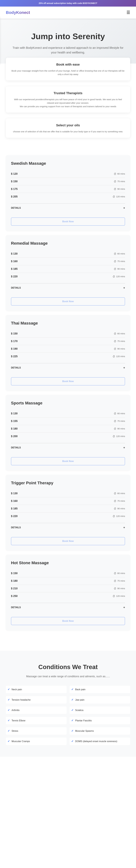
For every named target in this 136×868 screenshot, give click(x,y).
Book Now (68, 221)
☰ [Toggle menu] (128, 12)
